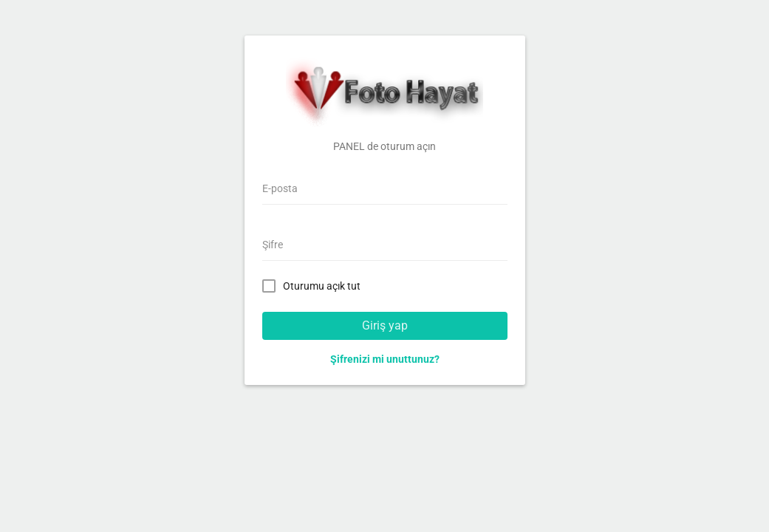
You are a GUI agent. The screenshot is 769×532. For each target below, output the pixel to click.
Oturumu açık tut (314, 285)
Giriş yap (385, 325)
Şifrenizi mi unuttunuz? (385, 359)
